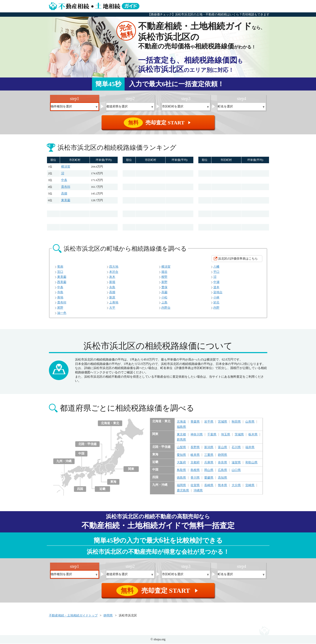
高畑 (64, 194)
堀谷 (164, 272)
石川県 (236, 448)
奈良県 (222, 463)
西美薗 (62, 282)
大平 (112, 308)
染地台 (218, 293)
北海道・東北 (110, 424)
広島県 (222, 471)
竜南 (60, 267)
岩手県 (209, 422)
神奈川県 (197, 435)
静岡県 (222, 455)
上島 (164, 303)
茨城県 (239, 435)
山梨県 (181, 448)
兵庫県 (209, 463)
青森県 (195, 422)
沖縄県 (198, 491)
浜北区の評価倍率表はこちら (238, 259)
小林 (216, 298)
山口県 (236, 471)
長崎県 (209, 486)
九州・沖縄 (64, 462)
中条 (64, 180)
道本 (216, 288)
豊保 (164, 288)
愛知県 (181, 455)
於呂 (216, 303)
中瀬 (216, 282)
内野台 (166, 308)
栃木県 (253, 435)
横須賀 (66, 167)
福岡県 (181, 486)
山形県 (250, 422)
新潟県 (209, 448)
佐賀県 (195, 486)
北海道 (181, 422)
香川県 (195, 478)
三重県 (209, 455)
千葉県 (212, 435)
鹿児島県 (183, 491)
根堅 (164, 277)
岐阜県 (195, 455)
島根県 (195, 471)
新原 (112, 298)
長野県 (195, 448)
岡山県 (209, 471)
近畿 (102, 489)
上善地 (114, 303)
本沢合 (114, 272)
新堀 (112, 282)
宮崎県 (250, 486)
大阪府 (181, 463)
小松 (164, 298)
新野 (164, 282)
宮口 (60, 272)
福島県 (181, 427)
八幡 (216, 267)
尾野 (60, 308)
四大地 (114, 267)
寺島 (60, 293)
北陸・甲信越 (87, 444)
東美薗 (66, 201)
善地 (60, 298)
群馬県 (181, 440)
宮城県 (222, 422)
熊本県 (222, 486)
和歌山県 (251, 463)
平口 (216, 272)
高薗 (164, 293)
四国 (80, 489)
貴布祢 (66, 187)
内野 (216, 308)
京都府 (195, 463)
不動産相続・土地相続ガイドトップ (73, 616)
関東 (131, 469)
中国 (81, 454)
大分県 (236, 486)
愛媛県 (209, 478)
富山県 (222, 448)
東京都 (181, 435)
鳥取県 (181, 471)
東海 (113, 482)
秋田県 (236, 422)
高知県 (222, 478)
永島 (112, 288)
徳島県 (181, 478)
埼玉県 (226, 435)
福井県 (250, 448)
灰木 (112, 277)
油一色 (62, 313)
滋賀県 (236, 463)
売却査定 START (158, 123)
